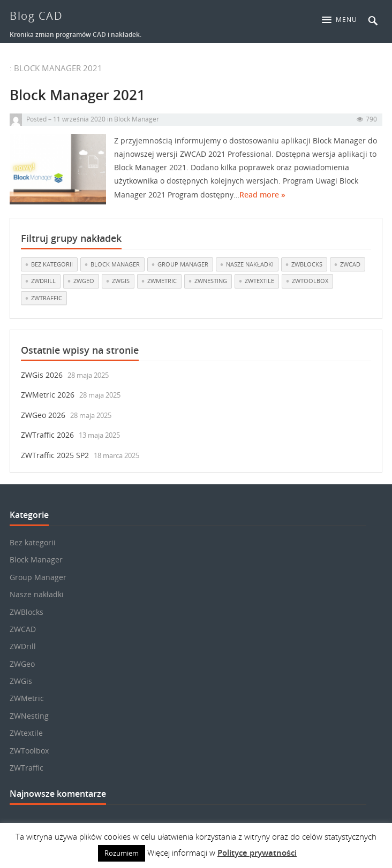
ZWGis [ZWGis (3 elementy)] (121, 281)
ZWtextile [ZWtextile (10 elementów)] (259, 281)
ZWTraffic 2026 (47, 435)
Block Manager (137, 125)
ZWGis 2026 (42, 375)
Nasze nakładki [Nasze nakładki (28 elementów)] (250, 264)
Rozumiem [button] (122, 853)
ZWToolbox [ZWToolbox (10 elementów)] (310, 281)
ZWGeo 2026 (43, 415)
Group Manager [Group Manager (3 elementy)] (183, 264)
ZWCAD (23, 629)
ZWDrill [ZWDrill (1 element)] (43, 281)
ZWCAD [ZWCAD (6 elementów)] (350, 264)
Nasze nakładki (37, 594)
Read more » (262, 200)
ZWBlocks (27, 612)
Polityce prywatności (257, 853)
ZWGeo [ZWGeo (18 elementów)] (84, 281)
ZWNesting (29, 716)
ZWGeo (22, 664)
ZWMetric (27, 698)
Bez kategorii (33, 542)
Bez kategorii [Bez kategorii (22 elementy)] (52, 264)
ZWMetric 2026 (48, 395)
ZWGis (21, 681)
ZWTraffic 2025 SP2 (55, 455)
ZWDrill (23, 646)
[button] (342, 20)
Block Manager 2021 (77, 101)
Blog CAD (36, 16)
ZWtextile (26, 733)
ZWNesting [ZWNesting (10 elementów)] (211, 281)
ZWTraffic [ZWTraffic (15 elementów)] (47, 298)
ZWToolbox (29, 751)
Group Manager (38, 577)
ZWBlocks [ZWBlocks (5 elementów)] (307, 264)
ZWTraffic (27, 768)
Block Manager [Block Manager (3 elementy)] (115, 264)
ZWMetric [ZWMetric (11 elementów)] (162, 281)
